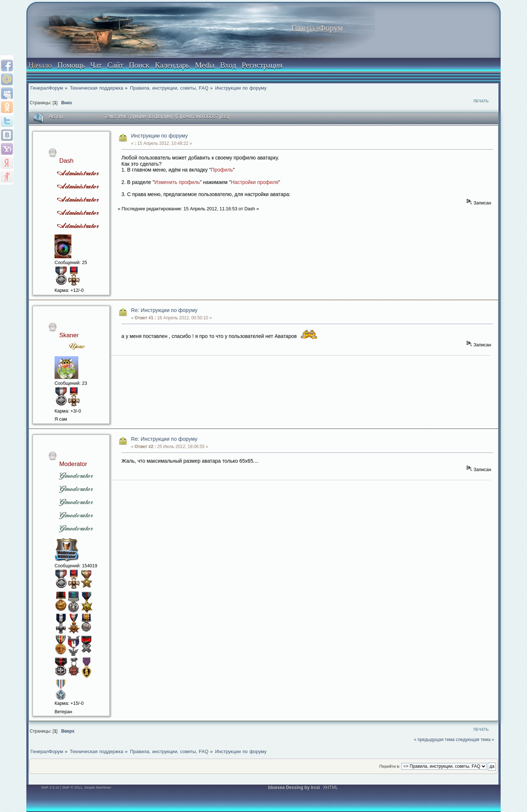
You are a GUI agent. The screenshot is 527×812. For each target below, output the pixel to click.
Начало (40, 65)
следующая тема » (475, 740)
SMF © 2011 (72, 787)
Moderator (73, 464)
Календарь (172, 65)
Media (205, 65)
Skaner (69, 335)
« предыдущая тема (434, 740)
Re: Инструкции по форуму (164, 310)
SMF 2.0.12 (50, 787)
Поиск (139, 65)
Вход (228, 65)
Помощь (71, 65)
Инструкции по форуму (159, 136)
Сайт (115, 65)
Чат (96, 65)
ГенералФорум (317, 28)
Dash (66, 161)
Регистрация (262, 65)
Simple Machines (98, 787)
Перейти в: (390, 766)
